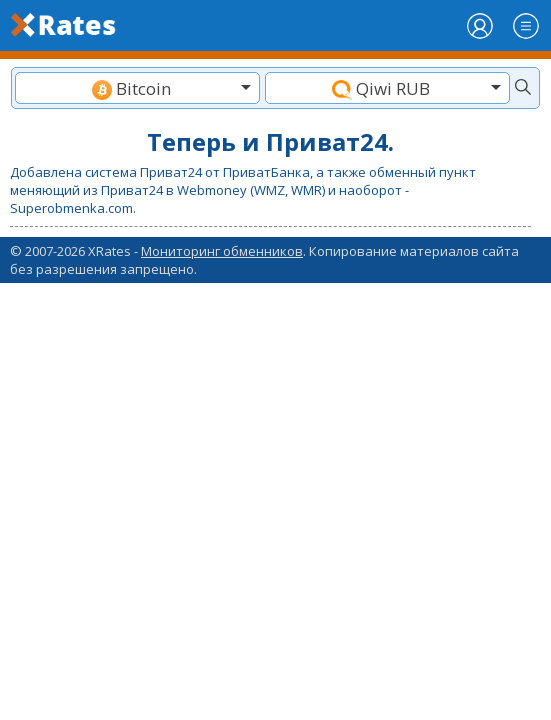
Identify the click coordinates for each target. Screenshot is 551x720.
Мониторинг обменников (222, 251)
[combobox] (137, 88)
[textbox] (137, 88)
